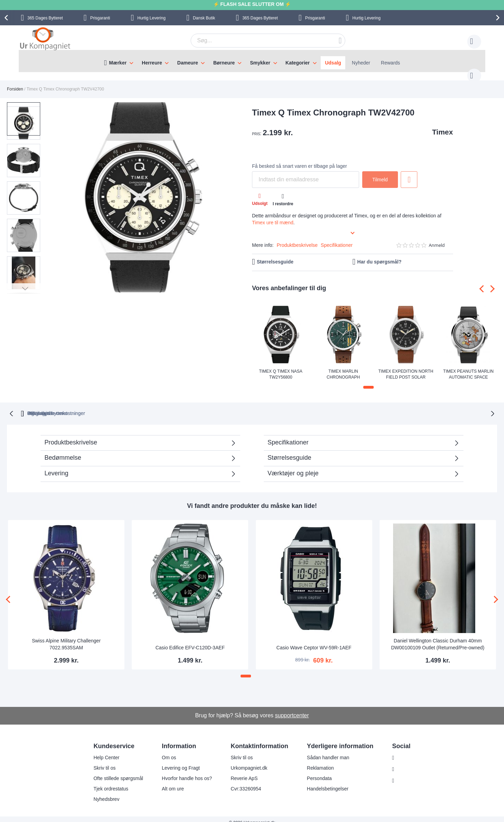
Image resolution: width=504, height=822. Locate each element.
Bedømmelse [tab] (63, 450)
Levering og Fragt (176, 761)
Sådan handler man (324, 750)
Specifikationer (337, 238)
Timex (442, 125)
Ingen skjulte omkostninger (289, 406)
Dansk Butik (204, 18)
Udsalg (333, 63)
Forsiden (15, 82)
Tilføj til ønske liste (409, 173)
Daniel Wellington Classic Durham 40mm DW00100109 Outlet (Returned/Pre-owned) (438, 637)
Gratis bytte (222, 406)
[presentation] (7, 18)
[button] (58, 191)
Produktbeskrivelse (297, 238)
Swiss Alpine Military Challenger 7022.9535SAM (66, 637)
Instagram (404, 751)
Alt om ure (168, 781)
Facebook (404, 762)
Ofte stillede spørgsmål (114, 771)
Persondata (315, 771)
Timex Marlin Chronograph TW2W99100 (343, 367)
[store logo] (45, 40)
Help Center (102, 750)
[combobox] (257, 41)
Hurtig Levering (151, 18)
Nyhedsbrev (102, 792)
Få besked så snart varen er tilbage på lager (299, 159)
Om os (164, 750)
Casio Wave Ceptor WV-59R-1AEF (314, 640)
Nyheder (361, 63)
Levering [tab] (56, 466)
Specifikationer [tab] (288, 435)
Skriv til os (100, 761)
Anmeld (437, 238)
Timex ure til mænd (273, 216)
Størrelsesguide (275, 255)
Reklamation (316, 761)
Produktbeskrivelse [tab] (71, 435)
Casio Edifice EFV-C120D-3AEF (190, 640)
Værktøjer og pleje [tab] (293, 466)
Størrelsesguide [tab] (289, 450)
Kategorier (298, 63)
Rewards (390, 63)
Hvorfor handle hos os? (183, 771)
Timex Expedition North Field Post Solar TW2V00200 (406, 367)
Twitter (401, 773)
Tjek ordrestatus (106, 781)
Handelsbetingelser (323, 781)
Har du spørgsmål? (380, 255)
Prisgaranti (100, 18)
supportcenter (292, 708)
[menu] (252, 61)
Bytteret (45, 18)
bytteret (163, 406)
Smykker (260, 63)
